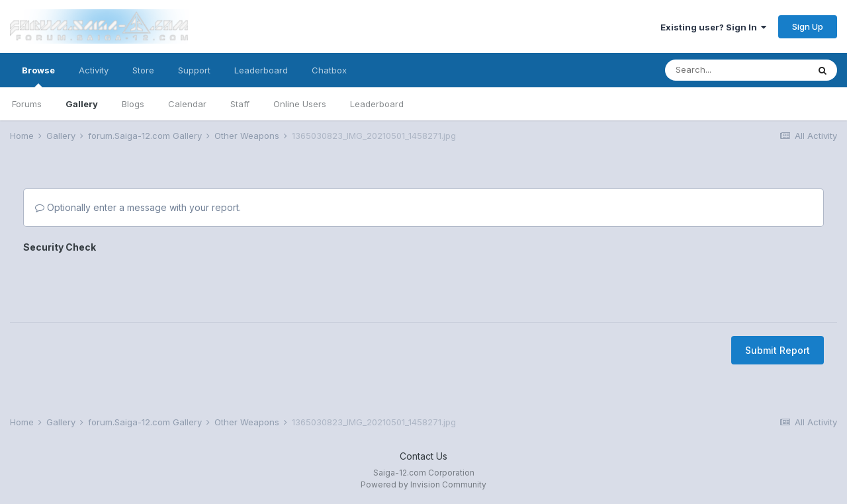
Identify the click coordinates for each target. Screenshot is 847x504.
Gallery (82, 104)
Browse (38, 76)
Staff (240, 104)
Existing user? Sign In (713, 27)
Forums (27, 104)
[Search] (736, 70)
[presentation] (124, 283)
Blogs (133, 104)
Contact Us (423, 456)
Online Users (300, 104)
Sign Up (808, 26)
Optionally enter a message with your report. (138, 207)
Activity (94, 70)
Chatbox (329, 70)
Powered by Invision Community (423, 484)
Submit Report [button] (778, 350)
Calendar (187, 104)
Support (194, 70)
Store (143, 70)
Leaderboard (377, 104)
